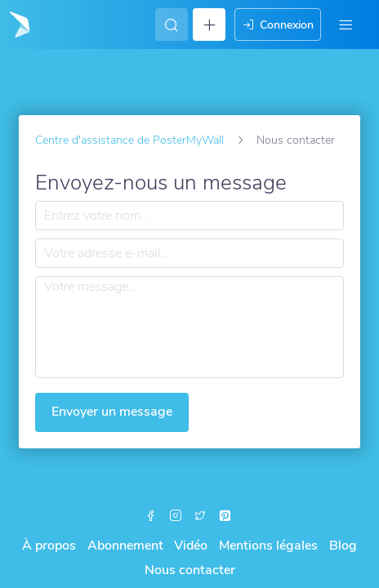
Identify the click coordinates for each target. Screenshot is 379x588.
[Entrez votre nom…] (189, 216)
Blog (343, 546)
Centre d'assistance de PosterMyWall (129, 140)
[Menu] (346, 24)
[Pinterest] (225, 517)
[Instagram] (176, 517)
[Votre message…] (189, 327)
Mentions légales (268, 546)
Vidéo (191, 546)
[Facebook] (151, 517)
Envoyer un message (112, 412)
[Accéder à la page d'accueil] (18, 24)
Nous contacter (190, 570)
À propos (49, 546)
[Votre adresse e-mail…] (189, 253)
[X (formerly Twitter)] (200, 517)
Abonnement (125, 546)
